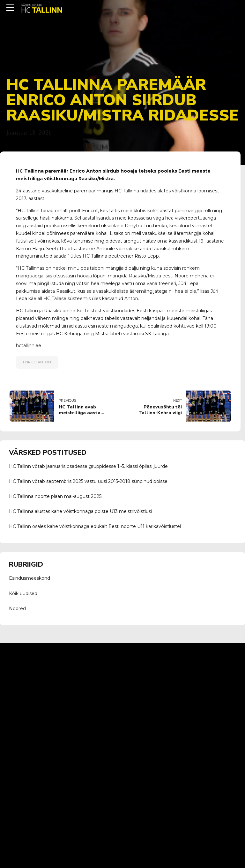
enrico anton (37, 362)
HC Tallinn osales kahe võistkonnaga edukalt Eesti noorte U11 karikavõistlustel (95, 526)
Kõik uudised (23, 593)
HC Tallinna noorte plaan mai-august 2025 (55, 496)
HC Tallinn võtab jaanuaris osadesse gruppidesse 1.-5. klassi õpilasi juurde (88, 466)
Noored (17, 608)
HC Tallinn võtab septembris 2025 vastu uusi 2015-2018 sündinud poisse (88, 481)
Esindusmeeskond (30, 578)
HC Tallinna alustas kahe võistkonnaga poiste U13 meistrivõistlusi (80, 511)
